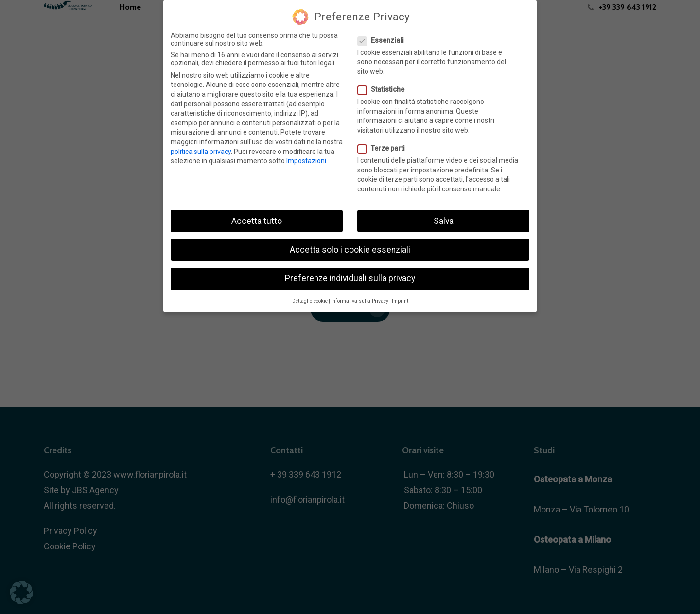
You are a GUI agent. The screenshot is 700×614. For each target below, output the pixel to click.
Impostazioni (306, 161)
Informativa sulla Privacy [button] (360, 301)
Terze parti (385, 148)
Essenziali (385, 40)
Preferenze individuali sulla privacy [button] (350, 278)
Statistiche (385, 89)
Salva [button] (444, 221)
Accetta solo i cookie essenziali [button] (350, 249)
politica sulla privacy (201, 151)
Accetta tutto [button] (257, 221)
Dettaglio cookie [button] (310, 301)
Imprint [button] (400, 301)
